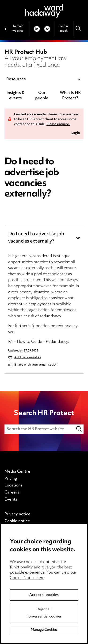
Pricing (11, 479)
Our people (42, 96)
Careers (12, 493)
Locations (13, 486)
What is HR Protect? (70, 96)
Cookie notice (17, 521)
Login (76, 133)
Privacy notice (17, 514)
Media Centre (17, 472)
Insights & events (16, 96)
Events (11, 500)
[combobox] (44, 80)
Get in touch (64, 29)
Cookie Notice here (27, 578)
